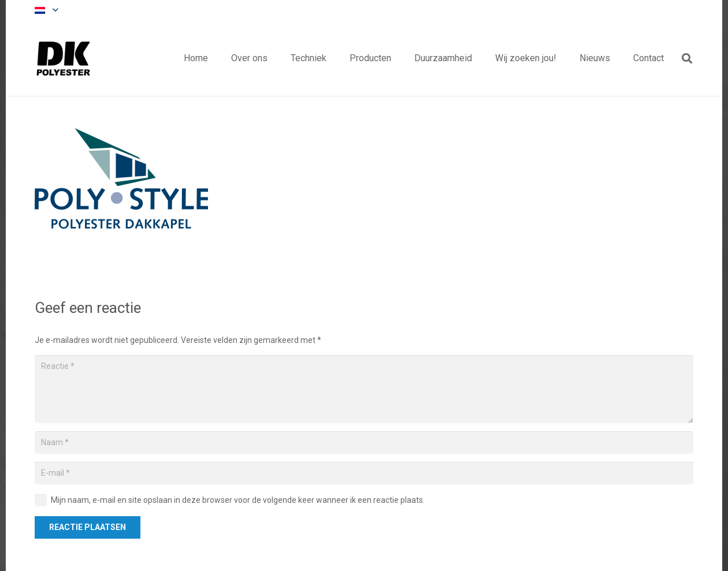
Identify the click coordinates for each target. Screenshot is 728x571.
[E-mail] (364, 473)
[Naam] (364, 443)
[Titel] (64, 58)
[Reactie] (364, 389)
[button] (46, 10)
